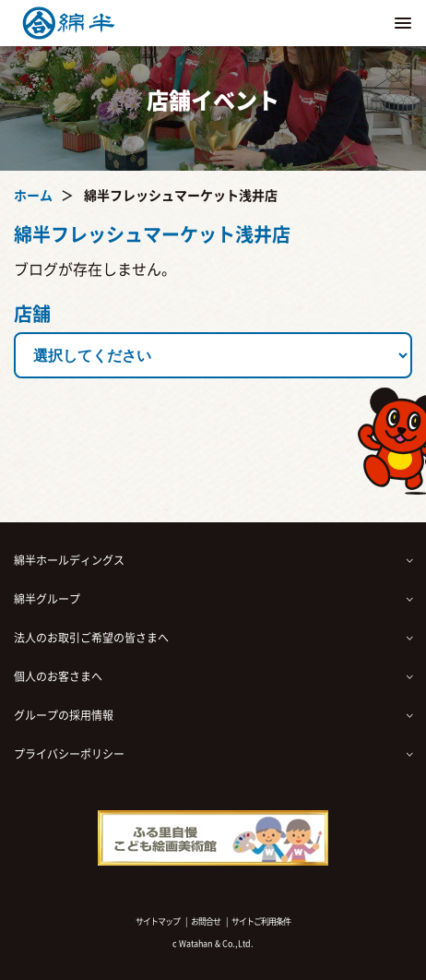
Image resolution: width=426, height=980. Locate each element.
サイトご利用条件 (261, 921)
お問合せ (206, 921)
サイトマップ (158, 921)
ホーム (33, 196)
